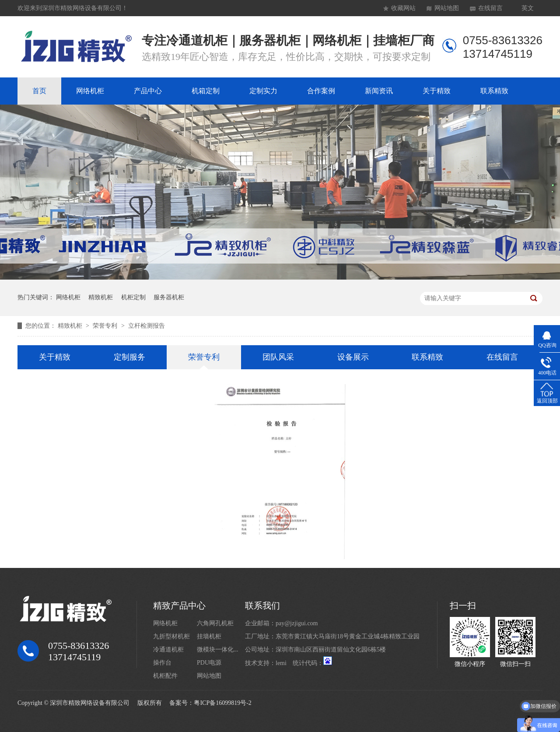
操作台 (162, 663)
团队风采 (278, 357)
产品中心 (148, 91)
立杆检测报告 (147, 326)
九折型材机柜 (171, 636)
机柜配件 (165, 676)
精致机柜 (101, 297)
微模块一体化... (218, 650)
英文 (528, 8)
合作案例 (321, 91)
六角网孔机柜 (215, 623)
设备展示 (353, 357)
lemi (281, 663)
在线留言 (490, 8)
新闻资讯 (379, 91)
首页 (39, 91)
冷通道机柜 (168, 650)
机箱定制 (206, 91)
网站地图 (447, 8)
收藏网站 (403, 8)
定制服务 (129, 357)
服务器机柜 (169, 297)
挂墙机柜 (209, 636)
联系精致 (494, 91)
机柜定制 (133, 297)
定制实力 (263, 91)
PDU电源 (209, 663)
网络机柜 (90, 91)
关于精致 (437, 91)
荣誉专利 (106, 326)
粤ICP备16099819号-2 (222, 703)
